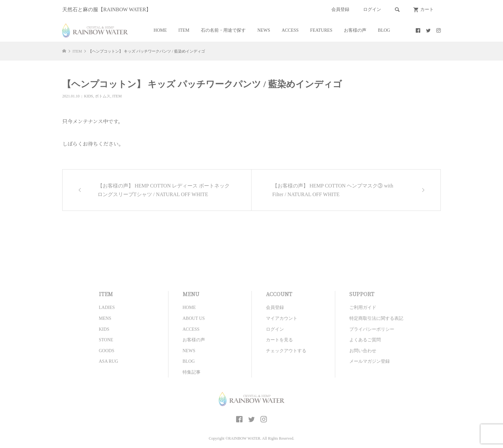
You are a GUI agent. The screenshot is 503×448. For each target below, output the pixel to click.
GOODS (107, 351)
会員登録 (340, 9)
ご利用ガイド (363, 307)
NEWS (264, 30)
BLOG (384, 30)
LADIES (107, 307)
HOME (160, 30)
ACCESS (290, 30)
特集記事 (192, 372)
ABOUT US (194, 318)
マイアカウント (282, 318)
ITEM (184, 30)
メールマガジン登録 (370, 361)
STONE (106, 340)
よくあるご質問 (365, 340)
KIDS (89, 96)
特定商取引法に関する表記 (376, 318)
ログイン (372, 9)
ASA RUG (108, 361)
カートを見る (279, 340)
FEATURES (321, 30)
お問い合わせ (363, 351)
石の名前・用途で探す (223, 30)
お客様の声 (355, 30)
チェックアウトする (286, 351)
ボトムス (103, 96)
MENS (105, 318)
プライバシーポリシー (372, 329)
